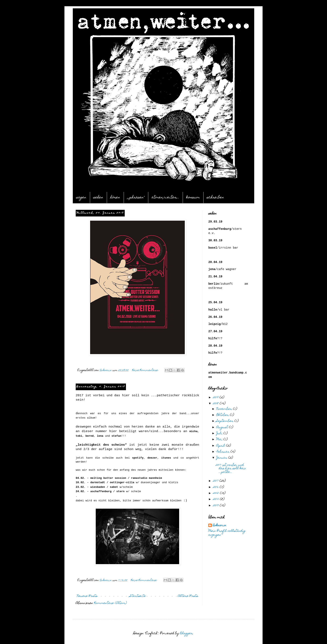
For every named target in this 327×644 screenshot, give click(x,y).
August (223, 428)
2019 (216, 398)
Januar (222, 458)
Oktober (223, 415)
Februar (223, 452)
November (225, 409)
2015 (216, 493)
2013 (216, 506)
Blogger (186, 634)
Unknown (219, 526)
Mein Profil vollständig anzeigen (227, 533)
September (225, 421)
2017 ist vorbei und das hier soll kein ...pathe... (231, 469)
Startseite (138, 596)
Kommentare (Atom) (110, 603)
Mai (220, 440)
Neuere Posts (87, 596)
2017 (216, 481)
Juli (220, 434)
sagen (81, 198)
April (221, 446)
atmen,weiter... (165, 198)
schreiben (215, 198)
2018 (216, 404)
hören (115, 198)
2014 (216, 499)
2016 (216, 487)
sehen (98, 198)
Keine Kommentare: (146, 370)
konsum (193, 198)
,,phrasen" (136, 198)
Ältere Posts (188, 596)
